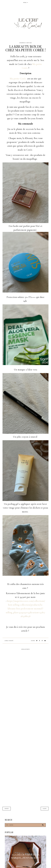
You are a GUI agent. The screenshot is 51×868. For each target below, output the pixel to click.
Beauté (11, 641)
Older (45, 809)
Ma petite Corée (18, 79)
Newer (7, 809)
